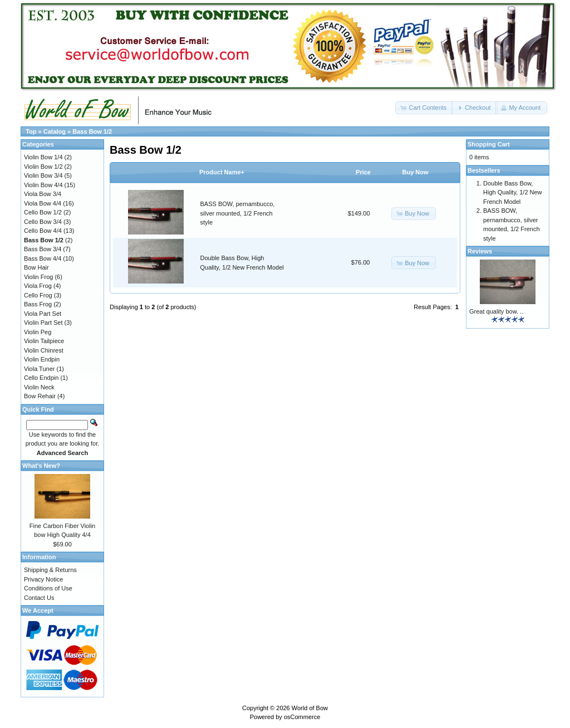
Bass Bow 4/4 (43, 258)
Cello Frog (38, 295)
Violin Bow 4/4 (43, 185)
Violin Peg (38, 332)
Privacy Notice (43, 579)
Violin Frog (38, 277)
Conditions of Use (48, 588)
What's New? (41, 466)
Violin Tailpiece (44, 341)
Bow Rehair (40, 396)
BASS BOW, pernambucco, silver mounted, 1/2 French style (238, 213)
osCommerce (302, 717)
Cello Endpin (41, 378)
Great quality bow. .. (496, 311)
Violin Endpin (42, 359)
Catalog (55, 131)
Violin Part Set (43, 323)
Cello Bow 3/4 (43, 222)
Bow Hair (36, 267)
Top (31, 131)
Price (363, 172)
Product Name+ (222, 172)
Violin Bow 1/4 (43, 157)
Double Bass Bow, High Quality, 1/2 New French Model (513, 192)
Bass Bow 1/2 (92, 131)
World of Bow (310, 708)
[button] (424, 108)
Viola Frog (38, 286)
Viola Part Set (43, 314)
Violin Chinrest (44, 350)
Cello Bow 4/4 (43, 231)
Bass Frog (38, 304)
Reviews (480, 251)
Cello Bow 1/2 (43, 212)
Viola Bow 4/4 (43, 203)
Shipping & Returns (50, 570)
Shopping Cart (489, 144)
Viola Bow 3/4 (43, 194)
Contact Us (39, 598)
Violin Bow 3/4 (43, 175)
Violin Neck (39, 387)
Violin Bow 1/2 (43, 167)
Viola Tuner (39, 369)
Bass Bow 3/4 (43, 249)
